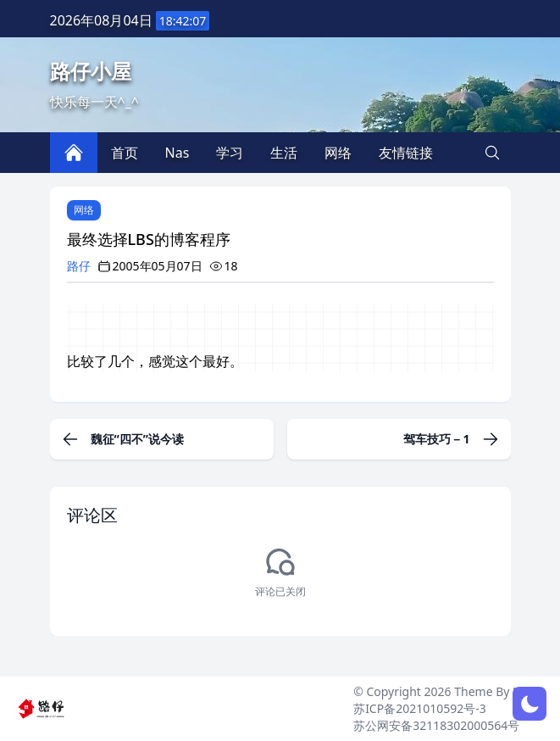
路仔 (79, 266)
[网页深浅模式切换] (530, 704)
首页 (125, 153)
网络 (84, 210)
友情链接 (406, 153)
